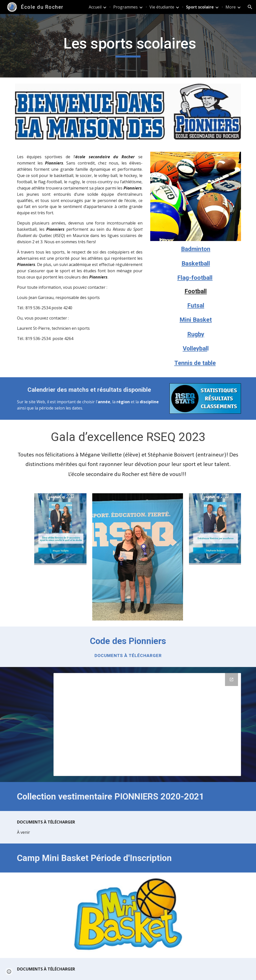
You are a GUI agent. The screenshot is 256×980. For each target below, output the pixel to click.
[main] (128, 46)
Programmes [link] (125, 7)
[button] (250, 7)
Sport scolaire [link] (200, 7)
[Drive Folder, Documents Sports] (147, 724)
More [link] (231, 7)
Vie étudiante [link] (162, 7)
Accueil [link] (95, 7)
